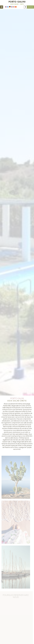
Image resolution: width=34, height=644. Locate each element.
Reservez (31, 7)
